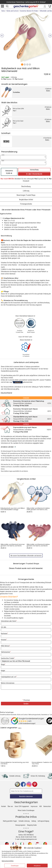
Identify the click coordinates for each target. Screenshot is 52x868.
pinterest (35, 784)
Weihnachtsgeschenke (34, 714)
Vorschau (34, 170)
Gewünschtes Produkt (7, 658)
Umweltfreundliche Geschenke (8, 714)
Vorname (4, 639)
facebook (23, 784)
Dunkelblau (16, 92)
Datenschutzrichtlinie (8, 861)
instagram (29, 784)
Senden (26, 704)
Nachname (4, 633)
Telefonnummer (5, 652)
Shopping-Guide (32, 825)
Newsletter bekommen (26, 796)
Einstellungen (15, 866)
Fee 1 (15, 111)
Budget (3, 670)
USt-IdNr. (4, 627)
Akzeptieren (37, 866)
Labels (30, 337)
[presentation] (26, 695)
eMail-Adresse (5, 646)
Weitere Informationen (8, 683)
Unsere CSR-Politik (23, 337)
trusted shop (17, 784)
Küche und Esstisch (22, 714)
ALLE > (20, 728)
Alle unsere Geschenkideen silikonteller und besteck (26, 555)
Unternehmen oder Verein (8, 621)
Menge (3, 664)
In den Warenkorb (34, 174)
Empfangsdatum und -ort (8, 677)
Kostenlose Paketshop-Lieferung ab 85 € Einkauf (26, 2)
